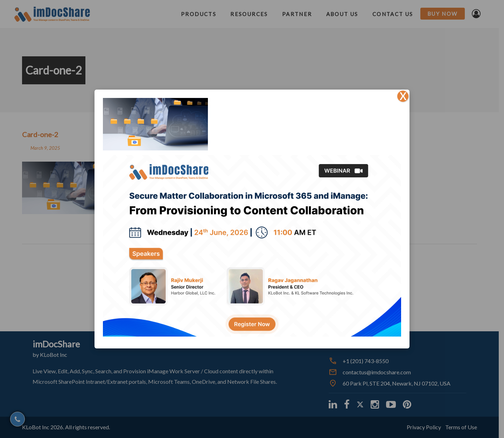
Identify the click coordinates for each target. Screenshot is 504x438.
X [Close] (403, 96)
